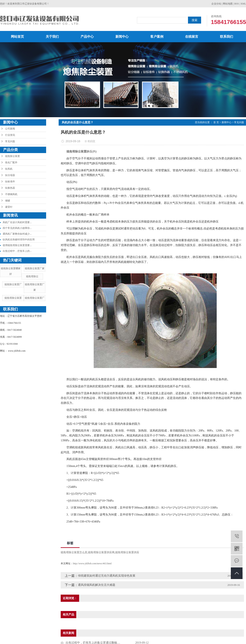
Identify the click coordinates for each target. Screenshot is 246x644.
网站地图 (228, 4)
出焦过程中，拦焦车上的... (17, 251)
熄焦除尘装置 (13, 156)
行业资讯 (10, 135)
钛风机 (9, 169)
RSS (237, 4)
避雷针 (9, 207)
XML (243, 4)
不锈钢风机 (11, 194)
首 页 (216, 122)
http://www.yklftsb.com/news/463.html (92, 563)
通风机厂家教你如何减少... (17, 234)
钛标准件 (10, 182)
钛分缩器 (10, 175)
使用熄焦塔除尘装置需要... (17, 245)
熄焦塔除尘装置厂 (35, 298)
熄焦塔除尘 (32, 276)
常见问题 (10, 141)
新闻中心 (122, 37)
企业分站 (216, 4)
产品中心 (87, 37)
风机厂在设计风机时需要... (17, 222)
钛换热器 (10, 188)
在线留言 (192, 37)
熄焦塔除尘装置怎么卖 (74, 552)
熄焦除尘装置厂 (13, 284)
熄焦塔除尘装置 (13, 298)
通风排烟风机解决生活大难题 (97, 585)
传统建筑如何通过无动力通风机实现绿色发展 (107, 576)
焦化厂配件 (11, 162)
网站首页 (17, 37)
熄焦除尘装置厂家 (35, 268)
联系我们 (227, 37)
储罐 (8, 201)
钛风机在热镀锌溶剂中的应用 (19, 240)
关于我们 (52, 37)
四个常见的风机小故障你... (17, 228)
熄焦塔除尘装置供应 (127, 552)
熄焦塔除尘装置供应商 (101, 552)
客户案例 (157, 37)
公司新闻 (10, 129)
